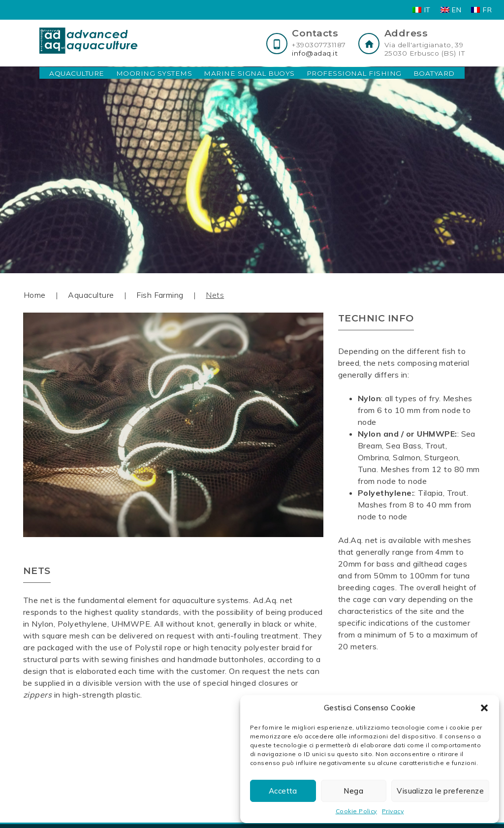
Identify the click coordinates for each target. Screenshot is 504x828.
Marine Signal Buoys (249, 73)
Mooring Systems (154, 73)
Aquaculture (77, 73)
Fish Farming (160, 295)
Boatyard (434, 73)
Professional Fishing (354, 73)
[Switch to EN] (451, 10)
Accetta (283, 791)
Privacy (393, 811)
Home (35, 295)
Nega (353, 791)
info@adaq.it (315, 53)
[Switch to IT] (422, 10)
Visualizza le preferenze (440, 791)
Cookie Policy (356, 811)
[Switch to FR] (481, 10)
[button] (484, 708)
